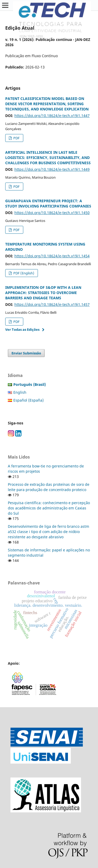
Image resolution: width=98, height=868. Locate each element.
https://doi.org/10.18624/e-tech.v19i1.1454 (52, 256)
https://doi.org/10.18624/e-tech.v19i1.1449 (52, 169)
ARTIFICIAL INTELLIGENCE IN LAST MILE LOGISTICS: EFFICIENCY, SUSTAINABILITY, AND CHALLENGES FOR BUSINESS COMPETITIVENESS (48, 158)
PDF (16, 138)
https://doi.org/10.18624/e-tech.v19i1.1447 (52, 116)
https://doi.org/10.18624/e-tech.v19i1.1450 (52, 213)
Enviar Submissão (26, 353)
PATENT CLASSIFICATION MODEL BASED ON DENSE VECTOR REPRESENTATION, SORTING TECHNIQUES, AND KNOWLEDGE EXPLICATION (47, 104)
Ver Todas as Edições (22, 329)
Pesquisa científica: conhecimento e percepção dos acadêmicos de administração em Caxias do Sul (49, 508)
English (20, 392)
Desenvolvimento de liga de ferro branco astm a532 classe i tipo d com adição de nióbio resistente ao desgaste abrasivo (48, 532)
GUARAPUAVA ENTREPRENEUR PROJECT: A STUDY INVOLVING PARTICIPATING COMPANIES (48, 203)
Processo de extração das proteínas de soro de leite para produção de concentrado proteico (49, 487)
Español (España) (28, 400)
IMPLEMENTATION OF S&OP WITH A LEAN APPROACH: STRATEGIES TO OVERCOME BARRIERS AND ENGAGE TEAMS (43, 293)
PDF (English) (23, 273)
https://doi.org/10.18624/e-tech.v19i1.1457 (52, 304)
